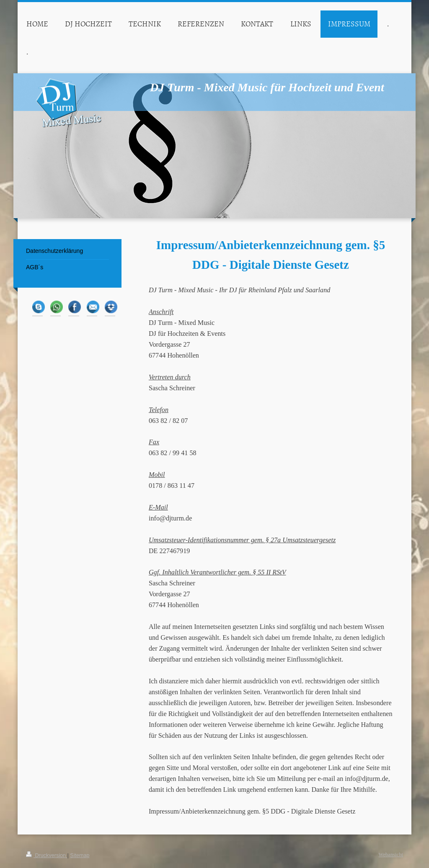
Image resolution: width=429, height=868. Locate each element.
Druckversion (47, 855)
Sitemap (80, 855)
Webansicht (391, 855)
